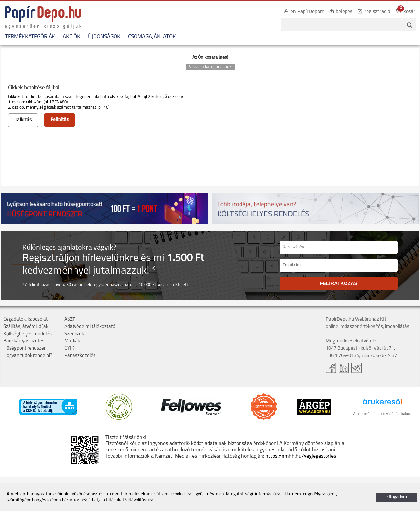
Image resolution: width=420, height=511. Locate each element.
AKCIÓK (72, 37)
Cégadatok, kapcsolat (25, 320)
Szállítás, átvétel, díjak (26, 327)
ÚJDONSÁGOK (104, 37)
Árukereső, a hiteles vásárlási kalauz (382, 414)
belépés (344, 12)
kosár (409, 12)
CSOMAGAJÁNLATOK (152, 37)
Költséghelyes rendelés (27, 334)
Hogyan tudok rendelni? (28, 356)
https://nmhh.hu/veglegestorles (301, 456)
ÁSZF (70, 320)
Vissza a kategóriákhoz (210, 67)
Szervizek (74, 334)
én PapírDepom (307, 12)
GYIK (69, 348)
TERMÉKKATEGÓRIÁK (30, 37)
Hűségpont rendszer (24, 348)
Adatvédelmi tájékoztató (90, 327)
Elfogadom (397, 497)
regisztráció (377, 12)
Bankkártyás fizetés (24, 341)
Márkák (72, 341)
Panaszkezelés (80, 356)
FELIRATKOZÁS (339, 283)
